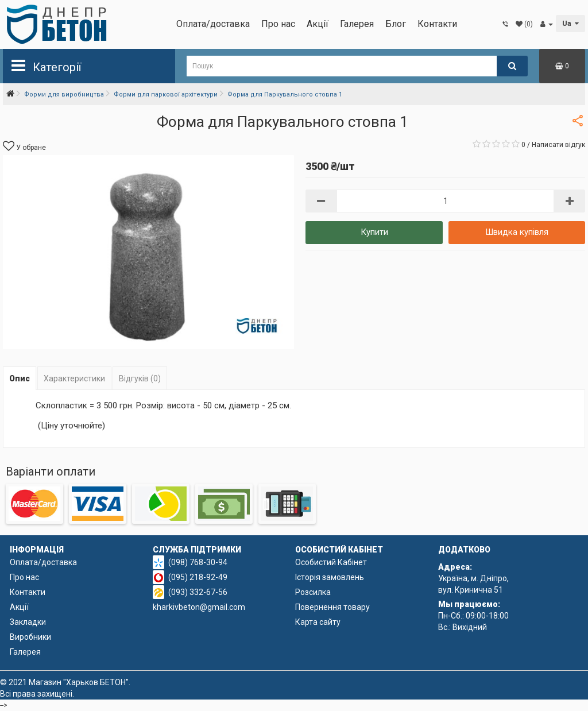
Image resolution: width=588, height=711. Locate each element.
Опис (20, 378)
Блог (396, 24)
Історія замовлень (330, 577)
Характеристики (74, 378)
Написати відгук (558, 145)
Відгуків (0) (140, 378)
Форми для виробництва (64, 94)
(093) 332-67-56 (198, 592)
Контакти (437, 24)
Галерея (357, 24)
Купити (374, 232)
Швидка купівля (517, 232)
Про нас (278, 24)
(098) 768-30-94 (198, 562)
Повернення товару (332, 607)
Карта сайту (318, 622)
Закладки (28, 622)
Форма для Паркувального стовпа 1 (285, 94)
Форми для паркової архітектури (166, 94)
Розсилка (313, 592)
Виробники (30, 637)
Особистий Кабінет (331, 562)
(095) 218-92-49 (198, 577)
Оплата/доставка (213, 24)
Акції (318, 24)
